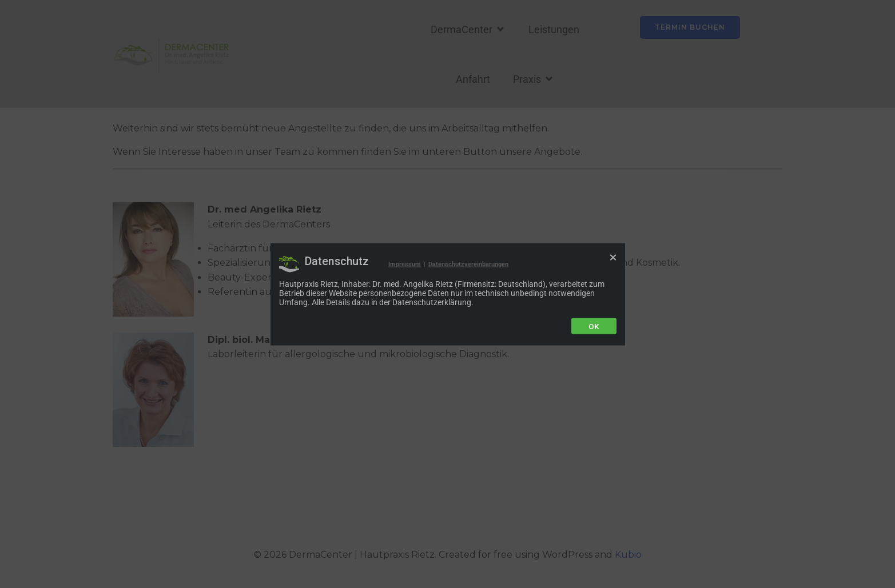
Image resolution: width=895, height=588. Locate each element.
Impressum (405, 264)
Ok (594, 326)
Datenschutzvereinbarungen (468, 264)
